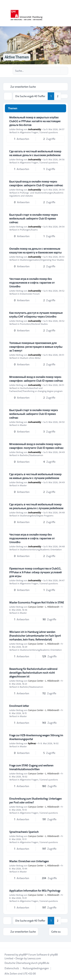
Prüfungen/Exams (29, 230)
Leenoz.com (34, 958)
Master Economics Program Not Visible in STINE (37, 602)
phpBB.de (44, 963)
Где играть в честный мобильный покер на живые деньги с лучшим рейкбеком (35, 476)
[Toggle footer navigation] (5, 945)
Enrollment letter (19, 706)
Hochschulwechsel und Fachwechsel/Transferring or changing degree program (36, 389)
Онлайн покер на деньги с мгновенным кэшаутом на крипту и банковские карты (35, 251)
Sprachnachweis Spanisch (24, 832)
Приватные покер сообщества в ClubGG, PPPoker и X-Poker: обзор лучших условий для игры (35, 572)
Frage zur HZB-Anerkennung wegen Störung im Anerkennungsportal (36, 737)
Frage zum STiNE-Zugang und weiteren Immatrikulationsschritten (31, 767)
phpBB (23, 955)
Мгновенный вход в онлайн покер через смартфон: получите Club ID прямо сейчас (36, 446)
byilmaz (32, 743)
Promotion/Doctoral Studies (34, 324)
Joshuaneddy (35, 129)
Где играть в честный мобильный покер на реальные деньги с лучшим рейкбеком (36, 506)
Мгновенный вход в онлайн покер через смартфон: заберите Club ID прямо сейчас (36, 379)
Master (23, 425)
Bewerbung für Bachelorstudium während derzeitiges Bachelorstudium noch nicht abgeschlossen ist (33, 673)
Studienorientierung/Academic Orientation (41, 549)
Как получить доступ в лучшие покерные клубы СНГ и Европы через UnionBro (36, 315)
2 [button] (58, 96)
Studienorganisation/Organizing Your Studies (42, 260)
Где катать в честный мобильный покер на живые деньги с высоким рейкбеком (35, 153)
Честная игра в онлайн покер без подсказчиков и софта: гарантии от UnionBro (32, 283)
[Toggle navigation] (66, 13)
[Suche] (57, 71)
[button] (64, 96)
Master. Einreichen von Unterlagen (29, 861)
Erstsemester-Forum (30, 294)
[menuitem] (12, 968)
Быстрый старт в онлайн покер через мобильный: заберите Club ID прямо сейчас (34, 219)
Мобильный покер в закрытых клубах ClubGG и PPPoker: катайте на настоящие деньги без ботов (35, 121)
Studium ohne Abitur (30, 358)
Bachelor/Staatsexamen (32, 455)
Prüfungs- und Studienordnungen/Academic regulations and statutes (36, 194)
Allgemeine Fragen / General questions (39, 132)
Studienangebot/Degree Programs (37, 515)
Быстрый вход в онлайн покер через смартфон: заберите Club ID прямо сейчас (36, 183)
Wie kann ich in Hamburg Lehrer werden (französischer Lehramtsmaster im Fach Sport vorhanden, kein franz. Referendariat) (35, 636)
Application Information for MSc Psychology (35, 891)
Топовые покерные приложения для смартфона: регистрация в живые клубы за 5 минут (36, 347)
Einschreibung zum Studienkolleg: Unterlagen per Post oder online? (35, 801)
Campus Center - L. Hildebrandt (43, 607)
